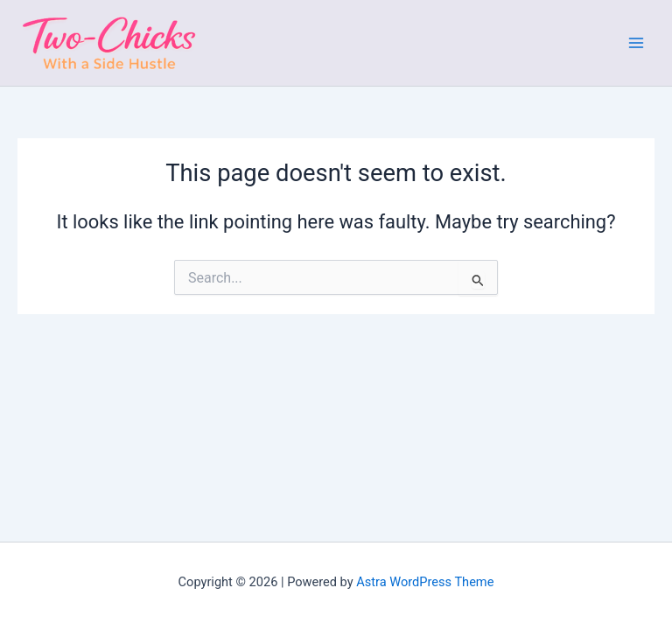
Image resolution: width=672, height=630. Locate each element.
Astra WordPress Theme (425, 582)
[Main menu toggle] (636, 43)
